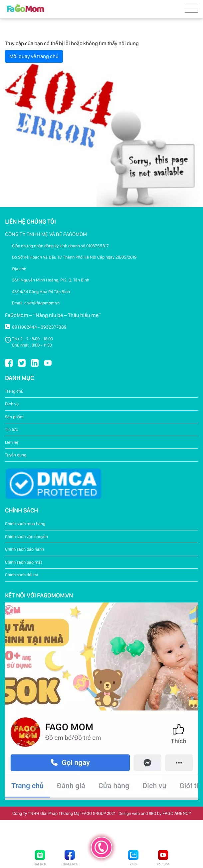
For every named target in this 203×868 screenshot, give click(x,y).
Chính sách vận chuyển (26, 537)
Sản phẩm (14, 417)
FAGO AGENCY (177, 813)
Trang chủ (14, 391)
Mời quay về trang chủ (34, 56)
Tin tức (11, 429)
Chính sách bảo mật (23, 562)
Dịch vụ (12, 404)
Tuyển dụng (16, 455)
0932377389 (54, 327)
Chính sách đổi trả (22, 575)
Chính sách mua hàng (25, 524)
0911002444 (24, 327)
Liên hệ (12, 442)
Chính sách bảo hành (24, 549)
